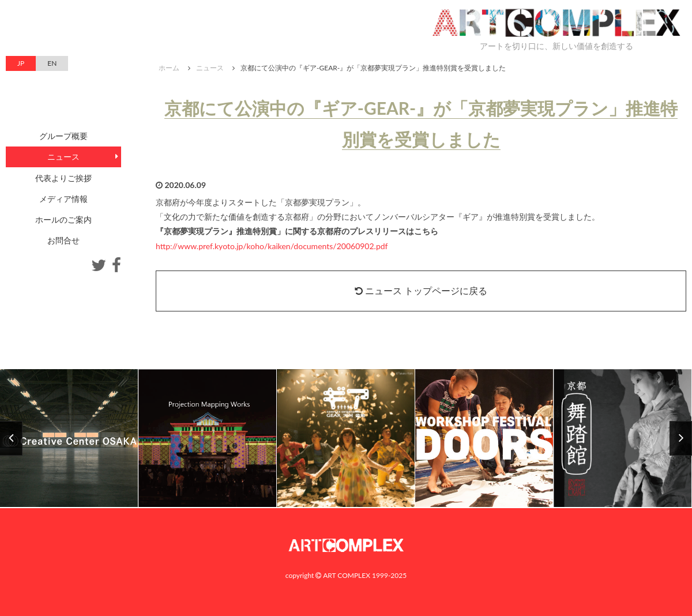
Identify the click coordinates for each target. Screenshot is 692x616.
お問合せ (63, 240)
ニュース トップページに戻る (421, 290)
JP (21, 63)
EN (52, 63)
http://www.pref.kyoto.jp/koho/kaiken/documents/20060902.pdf (272, 246)
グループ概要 (63, 136)
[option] (346, 439)
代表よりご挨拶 (63, 178)
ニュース (210, 68)
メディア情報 (63, 199)
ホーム (169, 68)
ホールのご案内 (63, 219)
